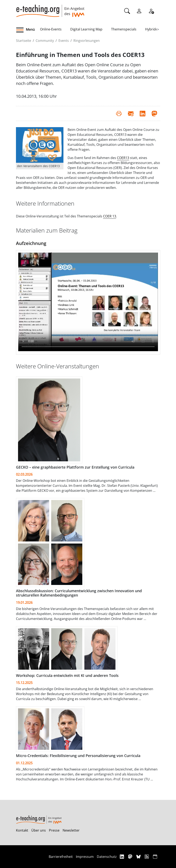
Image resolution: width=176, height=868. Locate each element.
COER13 (123, 158)
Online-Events (51, 29)
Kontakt (22, 830)
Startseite (24, 41)
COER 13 (110, 216)
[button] (28, 30)
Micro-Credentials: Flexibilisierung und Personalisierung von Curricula (78, 756)
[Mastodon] (131, 857)
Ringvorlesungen (87, 41)
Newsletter (71, 830)
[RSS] (147, 857)
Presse (54, 830)
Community (45, 41)
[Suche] (127, 11)
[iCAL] (155, 857)
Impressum (85, 857)
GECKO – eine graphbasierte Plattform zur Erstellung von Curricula (75, 467)
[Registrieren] (151, 11)
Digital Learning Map (86, 29)
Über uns (39, 830)
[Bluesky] (139, 857)
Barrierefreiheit (61, 857)
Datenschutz (107, 857)
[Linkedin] (122, 857)
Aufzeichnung (31, 243)
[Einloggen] (139, 11)
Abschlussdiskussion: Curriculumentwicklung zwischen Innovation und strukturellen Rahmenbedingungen (79, 593)
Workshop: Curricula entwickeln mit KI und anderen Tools (67, 675)
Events (64, 41)
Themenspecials (124, 29)
